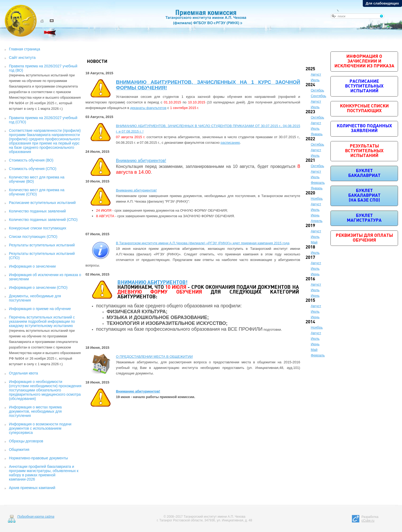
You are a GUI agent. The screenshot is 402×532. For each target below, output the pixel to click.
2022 (310, 139)
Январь (317, 134)
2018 (310, 247)
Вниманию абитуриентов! (141, 161)
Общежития (19, 450)
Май (314, 242)
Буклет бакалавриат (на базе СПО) (364, 196)
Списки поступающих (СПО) (33, 237)
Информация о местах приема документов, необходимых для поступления (35, 411)
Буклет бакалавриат (364, 173)
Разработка (370, 519)
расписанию (230, 143)
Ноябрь (317, 199)
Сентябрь (319, 96)
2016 (310, 279)
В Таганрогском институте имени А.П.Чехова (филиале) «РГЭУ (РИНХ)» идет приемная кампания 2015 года (203, 243)
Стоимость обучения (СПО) (33, 169)
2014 (310, 322)
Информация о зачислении (32, 266)
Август (316, 74)
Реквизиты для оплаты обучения (364, 238)
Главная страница (25, 49)
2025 (310, 69)
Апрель (317, 221)
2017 (310, 258)
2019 (310, 226)
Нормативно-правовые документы (39, 458)
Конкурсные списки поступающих (38, 228)
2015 (310, 301)
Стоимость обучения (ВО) (31, 160)
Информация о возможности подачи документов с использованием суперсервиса (40, 428)
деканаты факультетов (148, 108)
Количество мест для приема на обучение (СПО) (37, 192)
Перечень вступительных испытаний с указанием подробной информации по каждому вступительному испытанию (42, 321)
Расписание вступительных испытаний (42, 203)
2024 (310, 85)
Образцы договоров (26, 441)
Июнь (315, 215)
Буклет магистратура (364, 218)
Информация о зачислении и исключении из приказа (364, 61)
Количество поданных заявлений (37, 211)
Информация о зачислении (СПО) (38, 287)
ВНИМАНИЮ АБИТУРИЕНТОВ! (153, 283)
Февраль (318, 183)
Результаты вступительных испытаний (42, 245)
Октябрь (317, 90)
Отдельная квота (24, 373)
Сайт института (22, 58)
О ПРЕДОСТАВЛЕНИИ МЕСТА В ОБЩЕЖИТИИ (154, 357)
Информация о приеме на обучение (40, 309)
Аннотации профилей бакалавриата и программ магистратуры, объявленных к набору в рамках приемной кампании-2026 (44, 473)
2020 (310, 193)
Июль (315, 80)
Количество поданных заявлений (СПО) (43, 220)
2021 (310, 161)
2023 (310, 112)
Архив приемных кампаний (32, 488)
